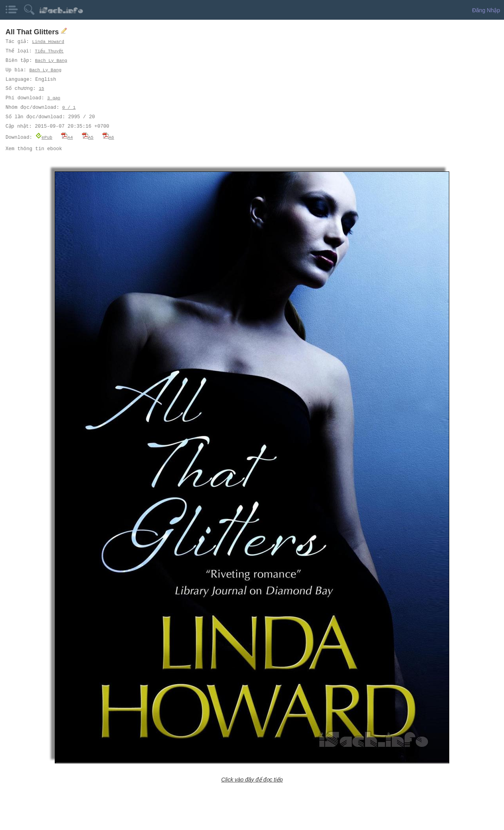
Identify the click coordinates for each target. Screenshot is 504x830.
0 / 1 (69, 107)
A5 (88, 137)
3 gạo (54, 98)
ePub (44, 137)
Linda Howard (48, 42)
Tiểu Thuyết (50, 51)
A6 (108, 137)
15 (41, 88)
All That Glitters (33, 32)
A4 (67, 137)
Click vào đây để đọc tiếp (252, 779)
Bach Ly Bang (52, 60)
